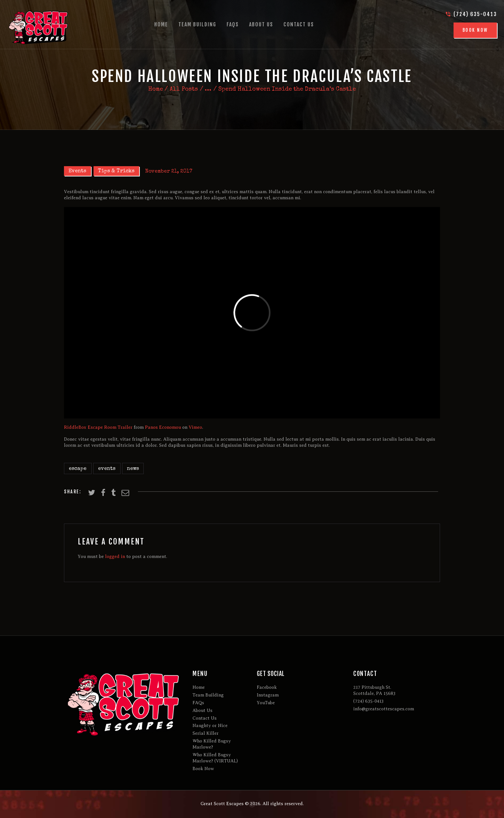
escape (78, 469)
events (107, 469)
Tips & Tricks (116, 171)
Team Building (208, 695)
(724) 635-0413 (368, 701)
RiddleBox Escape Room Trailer (98, 427)
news (133, 469)
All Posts (184, 90)
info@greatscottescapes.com (384, 709)
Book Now (203, 769)
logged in (115, 557)
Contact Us (205, 718)
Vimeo (195, 427)
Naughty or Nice (210, 726)
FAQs (198, 703)
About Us (203, 710)
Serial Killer (206, 733)
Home (156, 90)
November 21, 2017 (169, 171)
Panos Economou (163, 427)
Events (77, 171)
